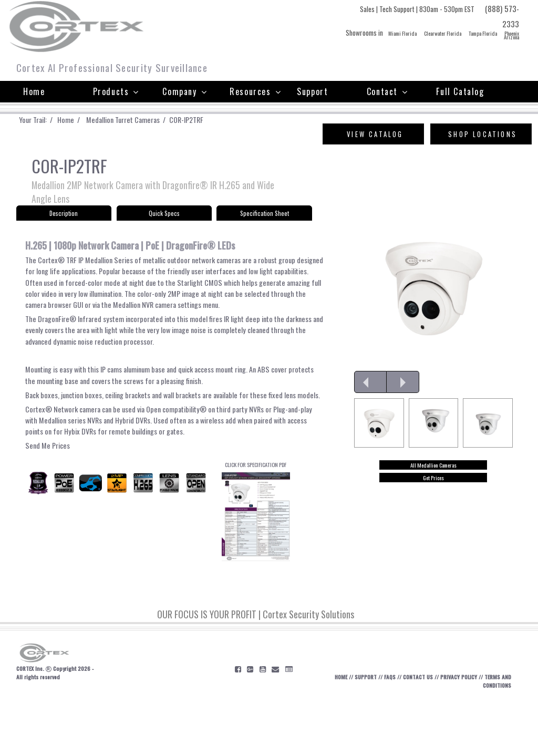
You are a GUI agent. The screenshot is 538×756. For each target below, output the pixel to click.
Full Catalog (460, 91)
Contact (387, 91)
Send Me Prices (50, 491)
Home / (81, 120)
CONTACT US (418, 735)
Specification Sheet (265, 218)
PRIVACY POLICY (464, 735)
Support (312, 91)
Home (34, 91)
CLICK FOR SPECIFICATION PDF (256, 562)
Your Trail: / (42, 120)
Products (116, 91)
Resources (255, 91)
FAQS (387, 735)
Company (185, 91)
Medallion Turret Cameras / (142, 120)
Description (64, 218)
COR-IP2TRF (210, 120)
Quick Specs (164, 218)
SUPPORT (359, 735)
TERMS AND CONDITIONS (489, 739)
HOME (331, 735)
